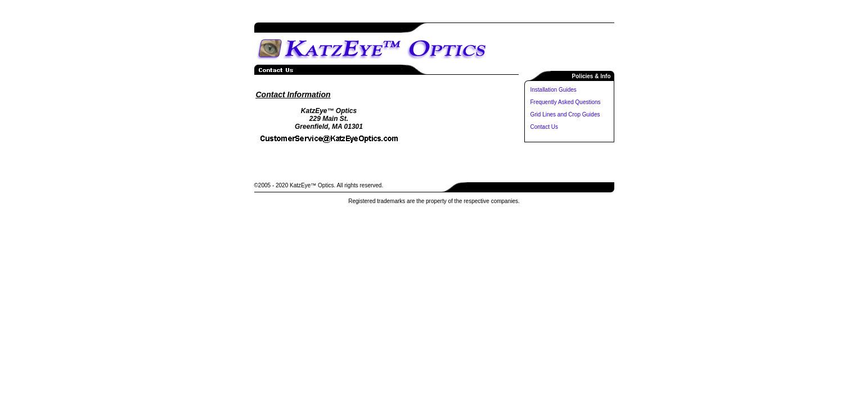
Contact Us (544, 127)
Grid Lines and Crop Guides (565, 114)
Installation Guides (554, 90)
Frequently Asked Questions (566, 102)
